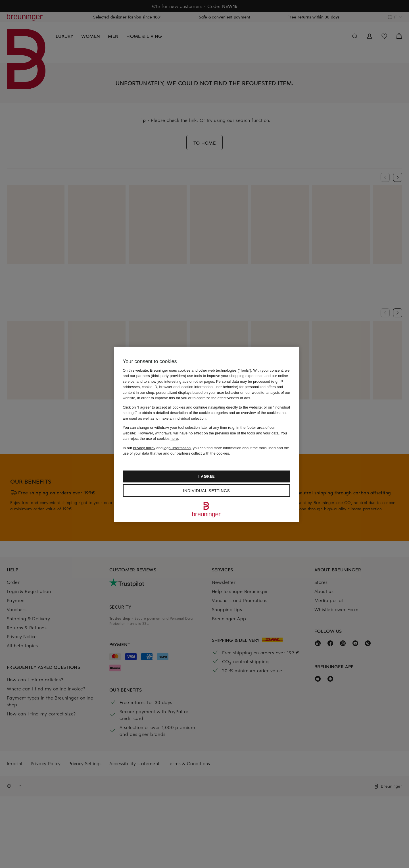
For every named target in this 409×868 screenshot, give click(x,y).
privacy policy (144, 448)
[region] (206, 434)
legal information (177, 448)
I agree (206, 476)
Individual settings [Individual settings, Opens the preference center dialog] (206, 491)
